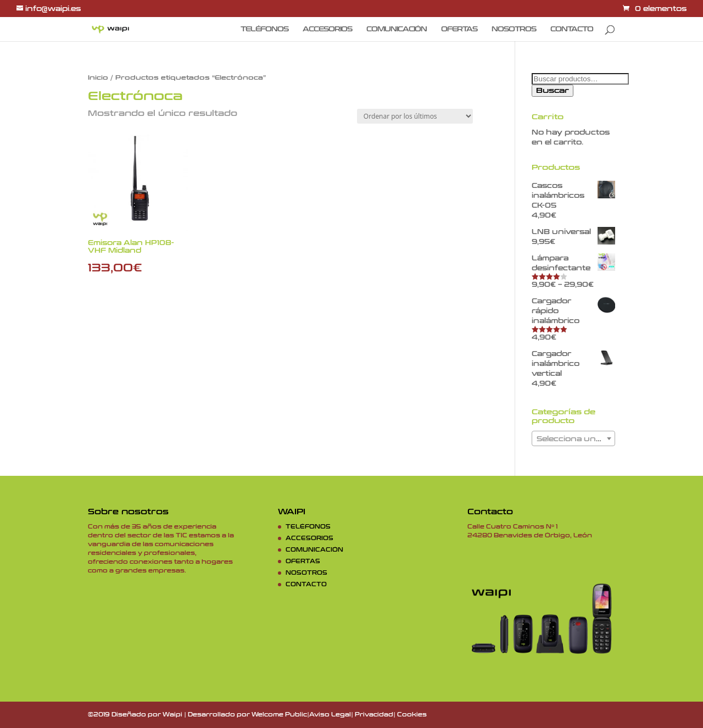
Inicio (98, 78)
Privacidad (374, 715)
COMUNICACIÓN (397, 29)
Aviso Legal (330, 715)
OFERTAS (459, 29)
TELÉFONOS (264, 29)
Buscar (553, 91)
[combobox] (573, 438)
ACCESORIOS (327, 29)
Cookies (412, 715)
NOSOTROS (514, 29)
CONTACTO (572, 29)
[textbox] (573, 439)
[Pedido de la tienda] (415, 116)
